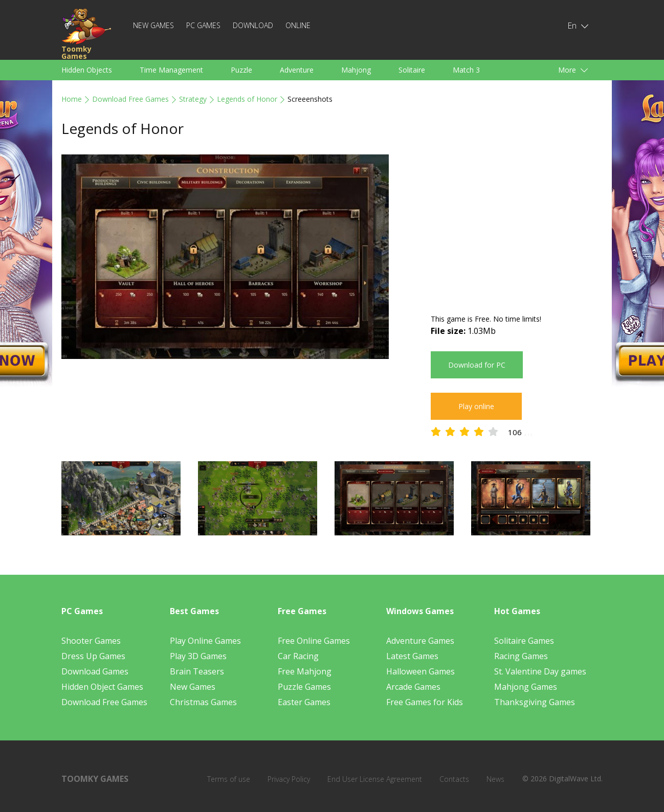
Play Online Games (205, 641)
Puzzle (241, 70)
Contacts (454, 779)
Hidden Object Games (102, 687)
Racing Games (521, 656)
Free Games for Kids (425, 702)
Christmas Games (203, 702)
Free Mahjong (305, 671)
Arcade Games (413, 687)
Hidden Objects (87, 70)
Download (253, 25)
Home (72, 99)
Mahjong (356, 70)
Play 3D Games (198, 656)
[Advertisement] (517, 226)
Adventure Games (420, 641)
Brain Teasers (197, 671)
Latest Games (412, 656)
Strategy (193, 99)
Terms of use (229, 779)
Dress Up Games (93, 656)
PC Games (203, 25)
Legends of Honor (247, 99)
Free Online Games (314, 641)
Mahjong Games (526, 687)
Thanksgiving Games (535, 702)
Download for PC (477, 365)
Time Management (171, 70)
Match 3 (466, 70)
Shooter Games (91, 641)
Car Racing (298, 656)
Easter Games (304, 702)
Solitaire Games (524, 641)
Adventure (297, 70)
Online (298, 25)
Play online (476, 406)
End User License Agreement (375, 779)
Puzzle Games (304, 687)
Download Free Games (130, 99)
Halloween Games (420, 671)
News (495, 779)
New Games (153, 25)
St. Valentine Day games (540, 671)
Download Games (95, 671)
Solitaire (412, 70)
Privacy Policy (289, 779)
